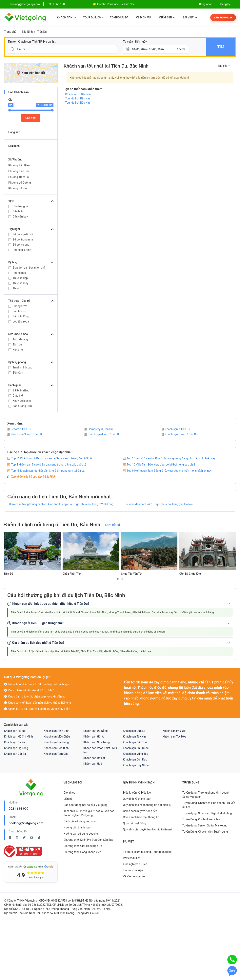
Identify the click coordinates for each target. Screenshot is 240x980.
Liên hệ (68, 799)
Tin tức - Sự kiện (133, 870)
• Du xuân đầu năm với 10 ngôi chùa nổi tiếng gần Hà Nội (158, 504)
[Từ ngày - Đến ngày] (155, 49)
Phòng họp (19, 273)
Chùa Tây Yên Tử (131, 574)
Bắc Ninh (27, 32)
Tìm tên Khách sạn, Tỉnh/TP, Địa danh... (32, 42)
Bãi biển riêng (21, 390)
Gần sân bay (20, 217)
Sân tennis (19, 311)
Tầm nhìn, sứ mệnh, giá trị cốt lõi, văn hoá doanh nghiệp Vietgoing (89, 813)
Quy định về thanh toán (137, 799)
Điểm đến (167, 17)
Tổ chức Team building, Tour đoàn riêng (147, 852)
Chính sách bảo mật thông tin (141, 817)
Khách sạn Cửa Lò (134, 731)
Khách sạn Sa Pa (14, 742)
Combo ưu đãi (120, 17)
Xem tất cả (112, 525)
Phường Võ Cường (20, 183)
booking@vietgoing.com (26, 823)
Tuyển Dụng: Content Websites (201, 819)
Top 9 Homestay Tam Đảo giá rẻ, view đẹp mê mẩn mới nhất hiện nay (169, 471)
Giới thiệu (69, 793)
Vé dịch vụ (143, 17)
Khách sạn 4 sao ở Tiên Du (102, 434)
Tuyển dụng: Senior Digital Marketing (205, 825)
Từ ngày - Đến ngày (135, 42)
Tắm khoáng (20, 339)
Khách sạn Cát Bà (15, 754)
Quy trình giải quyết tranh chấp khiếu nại (148, 829)
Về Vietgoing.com (134, 876)
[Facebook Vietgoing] (10, 838)
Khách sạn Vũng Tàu (136, 754)
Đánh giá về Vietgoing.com (80, 821)
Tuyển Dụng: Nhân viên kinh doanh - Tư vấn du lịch (209, 805)
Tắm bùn (18, 344)
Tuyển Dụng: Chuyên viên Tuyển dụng (205, 832)
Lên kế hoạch (223, 18)
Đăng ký (225, 4)
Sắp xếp (224, 66)
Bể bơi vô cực (21, 245)
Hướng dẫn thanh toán (77, 827)
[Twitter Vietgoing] (24, 838)
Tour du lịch (94, 17)
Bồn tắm (18, 373)
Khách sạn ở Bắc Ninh (79, 94)
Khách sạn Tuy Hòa (174, 737)
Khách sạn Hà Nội (15, 731)
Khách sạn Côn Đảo (135, 760)
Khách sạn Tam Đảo (56, 754)
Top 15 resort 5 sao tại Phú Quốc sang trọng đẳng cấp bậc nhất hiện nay (171, 458)
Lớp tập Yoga (21, 322)
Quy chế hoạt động (135, 823)
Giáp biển (18, 396)
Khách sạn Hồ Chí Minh (19, 737)
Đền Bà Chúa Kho (190, 574)
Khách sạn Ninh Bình (57, 731)
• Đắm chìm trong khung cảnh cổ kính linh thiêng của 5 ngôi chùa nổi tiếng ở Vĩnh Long (60, 504)
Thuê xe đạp (20, 278)
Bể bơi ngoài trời (23, 234)
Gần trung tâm (21, 206)
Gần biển (18, 211)
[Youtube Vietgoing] (32, 838)
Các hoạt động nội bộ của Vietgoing (86, 805)
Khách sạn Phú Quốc (136, 748)
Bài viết (190, 17)
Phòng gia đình (22, 250)
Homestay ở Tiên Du (99, 429)
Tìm (221, 47)
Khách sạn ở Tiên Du (176, 429)
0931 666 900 (56, 4)
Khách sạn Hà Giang (56, 742)
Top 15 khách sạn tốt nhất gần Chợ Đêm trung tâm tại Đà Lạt (48, 471)
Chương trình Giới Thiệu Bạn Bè (83, 846)
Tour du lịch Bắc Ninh (78, 98)
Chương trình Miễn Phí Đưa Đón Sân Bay (88, 840)
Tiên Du (42, 32)
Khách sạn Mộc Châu (57, 737)
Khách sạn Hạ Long (16, 748)
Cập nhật (31, 118)
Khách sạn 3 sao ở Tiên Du (25, 434)
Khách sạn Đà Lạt (94, 758)
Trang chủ (10, 32)
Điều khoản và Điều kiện (138, 793)
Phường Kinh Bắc (19, 171)
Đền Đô (9, 574)
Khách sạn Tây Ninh (135, 737)
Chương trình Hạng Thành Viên (82, 852)
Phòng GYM (20, 306)
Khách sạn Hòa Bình (56, 748)
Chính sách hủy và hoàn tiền (140, 811)
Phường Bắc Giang (20, 165)
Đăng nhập (206, 4)
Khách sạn (66, 17)
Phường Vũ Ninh (18, 188)
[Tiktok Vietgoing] (39, 838)
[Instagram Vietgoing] (17, 838)
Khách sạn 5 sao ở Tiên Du (180, 434)
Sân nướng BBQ (22, 406)
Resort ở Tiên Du (19, 429)
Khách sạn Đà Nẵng (95, 731)
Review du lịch (132, 858)
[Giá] (2, 63)
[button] (118, 579)
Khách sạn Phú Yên (174, 731)
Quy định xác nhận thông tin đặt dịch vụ (147, 805)
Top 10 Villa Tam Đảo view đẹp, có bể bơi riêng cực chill (161, 465)
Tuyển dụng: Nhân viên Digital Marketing (207, 813)
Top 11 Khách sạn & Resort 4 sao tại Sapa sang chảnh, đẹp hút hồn (52, 458)
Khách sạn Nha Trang (97, 742)
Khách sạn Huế (93, 764)
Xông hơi (18, 350)
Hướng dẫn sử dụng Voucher (81, 834)
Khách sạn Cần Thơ (135, 742)
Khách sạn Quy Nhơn (136, 765)
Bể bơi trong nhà (23, 240)
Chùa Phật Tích (72, 574)
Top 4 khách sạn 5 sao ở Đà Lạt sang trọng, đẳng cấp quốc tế (49, 465)
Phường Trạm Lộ (19, 177)
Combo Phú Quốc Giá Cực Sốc (116, 4)
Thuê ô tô (19, 288)
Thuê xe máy (20, 283)
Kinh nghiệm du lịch (135, 864)
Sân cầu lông (21, 316)
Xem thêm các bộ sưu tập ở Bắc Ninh (33, 477)
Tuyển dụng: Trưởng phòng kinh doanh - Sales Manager (207, 795)
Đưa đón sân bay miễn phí (29, 268)
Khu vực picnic (22, 401)
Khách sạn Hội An (94, 737)
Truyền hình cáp (22, 367)
